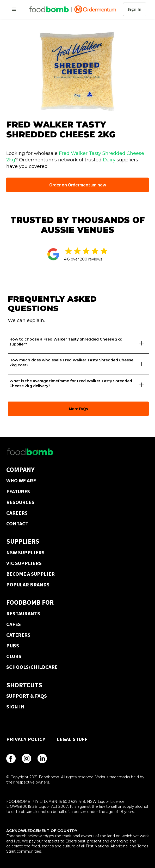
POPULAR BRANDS (28, 584)
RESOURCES (20, 502)
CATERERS (18, 635)
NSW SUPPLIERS (25, 552)
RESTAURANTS (23, 613)
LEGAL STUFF (72, 739)
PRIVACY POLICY (26, 739)
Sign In (135, 9)
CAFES (14, 624)
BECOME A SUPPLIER (30, 574)
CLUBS (14, 656)
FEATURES (18, 491)
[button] (14, 9)
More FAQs (78, 409)
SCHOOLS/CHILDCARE (32, 667)
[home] (71, 9)
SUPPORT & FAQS (27, 696)
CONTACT (17, 523)
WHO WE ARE (21, 480)
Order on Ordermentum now (78, 185)
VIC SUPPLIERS (24, 563)
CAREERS (17, 513)
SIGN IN (15, 706)
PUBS (13, 645)
